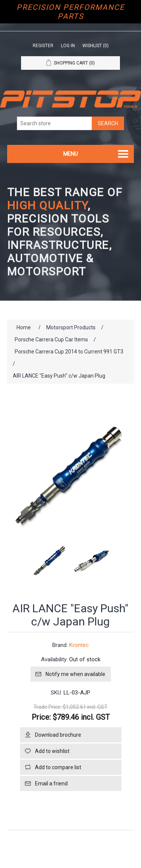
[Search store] (55, 123)
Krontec (79, 645)
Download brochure (58, 735)
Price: (41, 717)
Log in (68, 46)
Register (43, 46)
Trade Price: (48, 707)
